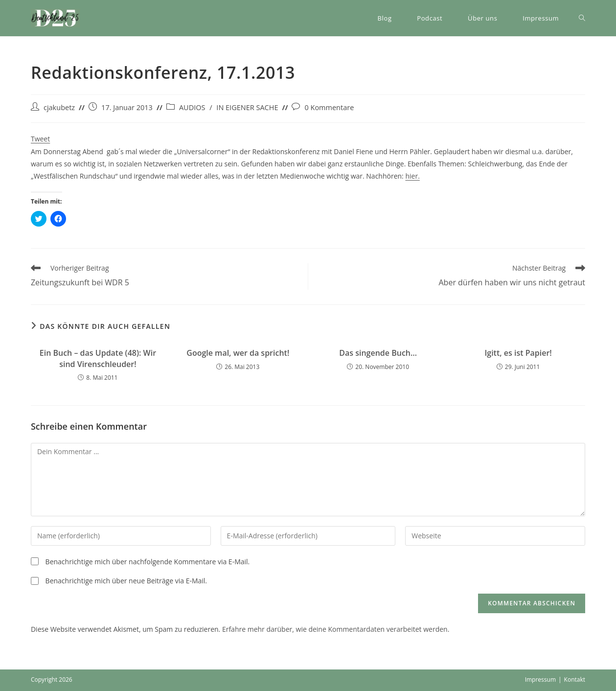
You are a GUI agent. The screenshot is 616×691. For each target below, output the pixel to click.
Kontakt (575, 679)
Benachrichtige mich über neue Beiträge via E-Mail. (126, 581)
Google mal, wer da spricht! (238, 353)
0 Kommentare (329, 107)
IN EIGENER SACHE (247, 107)
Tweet (40, 139)
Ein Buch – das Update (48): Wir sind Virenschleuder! (98, 358)
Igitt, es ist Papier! (518, 353)
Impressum (540, 679)
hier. (412, 176)
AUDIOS (192, 107)
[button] (55, 18)
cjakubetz (59, 107)
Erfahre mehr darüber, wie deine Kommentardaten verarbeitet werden (335, 629)
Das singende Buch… (378, 353)
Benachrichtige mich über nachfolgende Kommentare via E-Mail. (148, 562)
